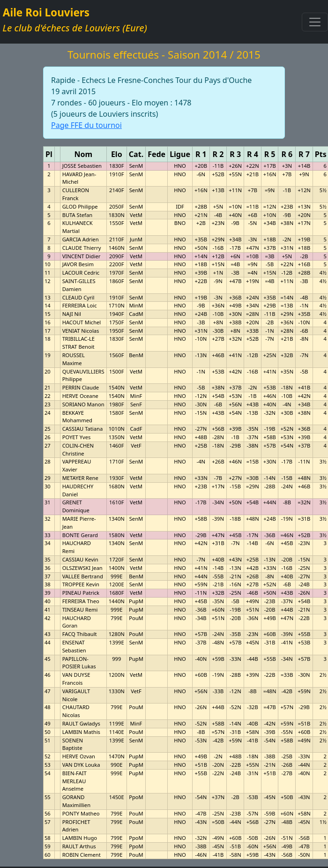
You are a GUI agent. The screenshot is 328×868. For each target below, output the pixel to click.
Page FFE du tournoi (86, 125)
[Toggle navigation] (315, 22)
